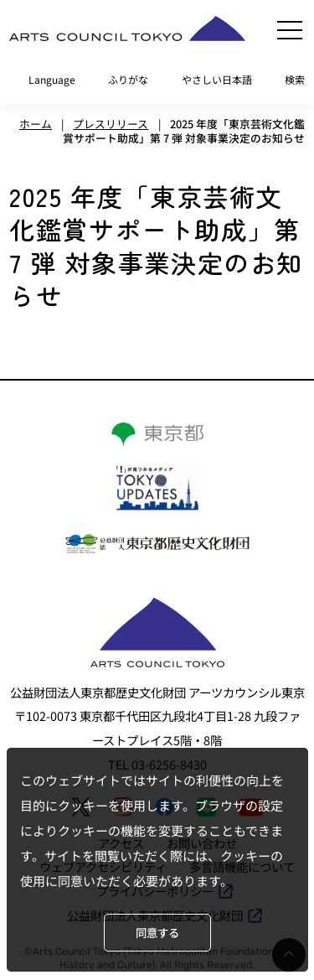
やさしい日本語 (217, 79)
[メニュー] (290, 30)
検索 (295, 79)
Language (52, 79)
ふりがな (128, 79)
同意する (157, 933)
